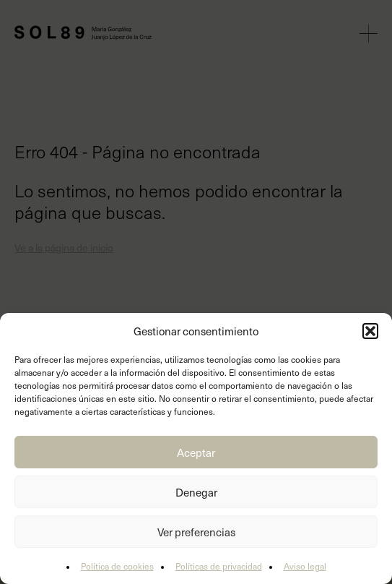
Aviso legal (305, 566)
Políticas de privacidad (219, 566)
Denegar (196, 492)
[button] (370, 331)
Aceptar (196, 452)
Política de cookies (117, 566)
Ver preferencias (196, 532)
